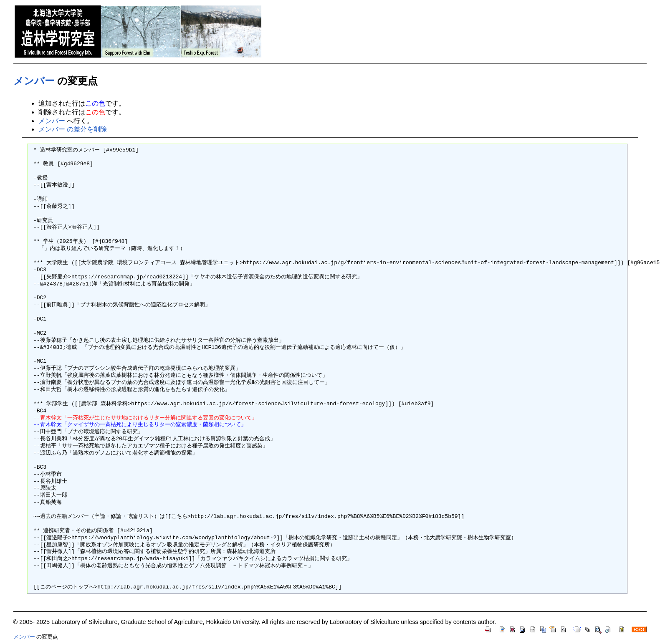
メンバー (34, 81)
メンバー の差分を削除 (73, 129)
